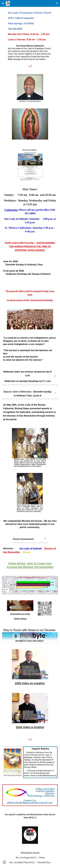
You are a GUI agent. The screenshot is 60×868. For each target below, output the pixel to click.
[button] (3, 3)
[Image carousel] (30, 125)
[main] (30, 26)
